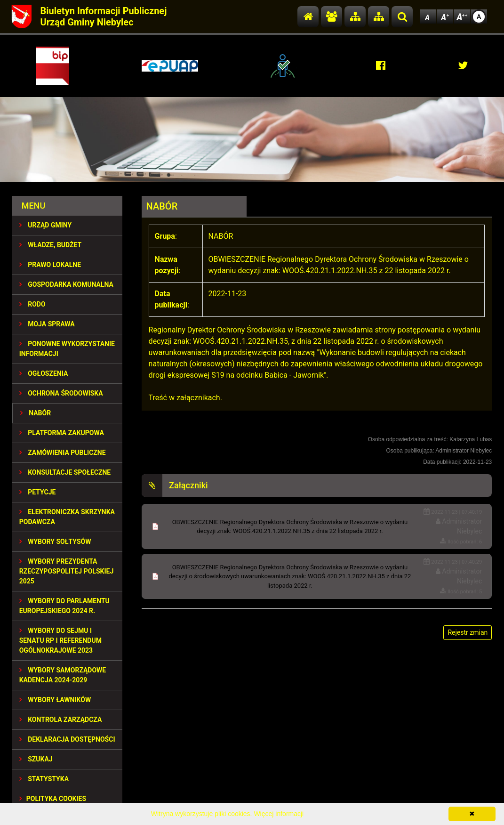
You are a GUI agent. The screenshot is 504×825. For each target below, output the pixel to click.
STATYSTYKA (44, 779)
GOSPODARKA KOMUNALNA (66, 284)
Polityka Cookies (53, 799)
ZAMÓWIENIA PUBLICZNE (63, 453)
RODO (32, 304)
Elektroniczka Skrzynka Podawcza (67, 517)
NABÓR (36, 413)
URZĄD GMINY (46, 225)
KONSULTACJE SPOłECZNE (65, 472)
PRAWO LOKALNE (50, 265)
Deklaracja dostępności (67, 739)
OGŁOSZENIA (44, 373)
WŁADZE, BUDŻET (50, 245)
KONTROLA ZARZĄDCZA (61, 720)
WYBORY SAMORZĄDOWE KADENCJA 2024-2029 (63, 675)
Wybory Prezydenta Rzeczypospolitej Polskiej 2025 (67, 571)
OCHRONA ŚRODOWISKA (61, 393)
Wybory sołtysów (55, 542)
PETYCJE (38, 492)
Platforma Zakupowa (62, 433)
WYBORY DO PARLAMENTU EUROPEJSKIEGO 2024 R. (64, 606)
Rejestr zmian (468, 632)
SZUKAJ (36, 759)
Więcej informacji (279, 814)
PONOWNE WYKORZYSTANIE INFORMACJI (67, 349)
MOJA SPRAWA (47, 324)
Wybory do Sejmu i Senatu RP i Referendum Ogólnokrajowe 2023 (60, 640)
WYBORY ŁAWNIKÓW (55, 700)
